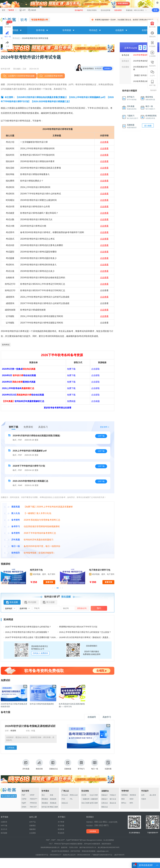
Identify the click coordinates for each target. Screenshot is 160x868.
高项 (51, 795)
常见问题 (61, 826)
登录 (156, 10)
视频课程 (32, 829)
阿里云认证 (74, 795)
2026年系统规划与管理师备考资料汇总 (42, 520)
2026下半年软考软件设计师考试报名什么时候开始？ (28, 627)
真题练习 (43, 427)
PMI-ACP (33, 807)
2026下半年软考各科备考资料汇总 (40, 533)
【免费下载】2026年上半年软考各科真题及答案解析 (48, 507)
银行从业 (113, 799)
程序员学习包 (36, 570)
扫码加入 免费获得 (40, 653)
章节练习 (81, 764)
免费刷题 (71, 401)
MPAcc (124, 803)
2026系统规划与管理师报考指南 (145, 68)
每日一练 (95, 764)
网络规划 (45, 799)
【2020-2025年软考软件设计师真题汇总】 (51, 101)
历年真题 (26, 764)
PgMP (24, 803)
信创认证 (65, 803)
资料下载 (13, 427)
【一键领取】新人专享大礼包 (37, 513)
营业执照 (61, 833)
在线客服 (93, 831)
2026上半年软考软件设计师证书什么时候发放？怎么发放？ (85, 632)
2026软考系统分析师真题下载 (145, 81)
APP (22, 10)
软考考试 (6, 345)
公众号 (152, 73)
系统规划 (45, 803)
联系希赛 (61, 829)
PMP (23, 795)
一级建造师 (85, 799)
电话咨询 (152, 64)
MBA (123, 799)
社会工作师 (94, 795)
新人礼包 (152, 25)
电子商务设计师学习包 (100, 570)
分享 (8, 44)
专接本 (144, 799)
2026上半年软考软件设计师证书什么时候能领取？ (27, 632)
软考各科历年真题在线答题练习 (39, 540)
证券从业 (105, 803)
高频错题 (68, 764)
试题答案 (108, 764)
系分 (43, 795)
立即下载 (101, 436)
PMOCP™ (34, 799)
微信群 (32, 10)
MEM (131, 799)
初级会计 (105, 795)
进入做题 (148, 126)
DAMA (24, 807)
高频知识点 (54, 764)
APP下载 (152, 83)
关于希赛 (61, 822)
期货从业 (105, 807)
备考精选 (8, 24)
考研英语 (133, 795)
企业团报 (152, 54)
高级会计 (105, 799)
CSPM (24, 799)
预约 (99, 608)
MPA (131, 803)
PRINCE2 (33, 803)
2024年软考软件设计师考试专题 (35, 38)
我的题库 (153, 90)
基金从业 (113, 803)
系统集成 (53, 803)
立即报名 (11, 748)
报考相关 (125, 61)
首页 (4, 10)
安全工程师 (85, 803)
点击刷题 (95, 401)
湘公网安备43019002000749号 (109, 847)
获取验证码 (82, 608)
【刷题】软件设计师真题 (143, 75)
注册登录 (4, 822)
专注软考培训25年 (40, 20)
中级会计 (113, 795)
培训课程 (125, 67)
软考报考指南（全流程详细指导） (40, 553)
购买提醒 (4, 833)
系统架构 (53, 799)
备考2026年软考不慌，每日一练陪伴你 (42, 546)
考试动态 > (17, 38)
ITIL (71, 799)
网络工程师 (54, 807)
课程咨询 (152, 34)
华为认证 (65, 795)
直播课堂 (32, 826)
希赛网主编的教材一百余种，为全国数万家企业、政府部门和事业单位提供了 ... (125, 20)
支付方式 (4, 829)
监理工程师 (94, 803)
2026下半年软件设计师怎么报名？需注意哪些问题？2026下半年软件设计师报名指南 (42, 637)
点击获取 (95, 369)
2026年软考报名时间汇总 (143, 55)
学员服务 (152, 44)
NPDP (32, 795)
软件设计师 (46, 807)
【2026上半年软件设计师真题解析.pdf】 (87, 97)
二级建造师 (94, 799)
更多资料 (104, 427)
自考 (143, 795)
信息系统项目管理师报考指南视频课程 (42, 526)
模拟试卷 (39, 764)
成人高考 (153, 795)
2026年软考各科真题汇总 (143, 61)
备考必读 (125, 55)
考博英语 (124, 795)
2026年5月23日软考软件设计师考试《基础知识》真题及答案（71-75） (90, 637)
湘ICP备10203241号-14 (88, 847)
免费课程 (28, 427)
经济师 (84, 795)
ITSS (63, 799)
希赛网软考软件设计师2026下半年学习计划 (78, 627)
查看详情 (49, 582)
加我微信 (107, 68)
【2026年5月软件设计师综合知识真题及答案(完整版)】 (42, 97)
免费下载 (71, 369)
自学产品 (32, 822)
